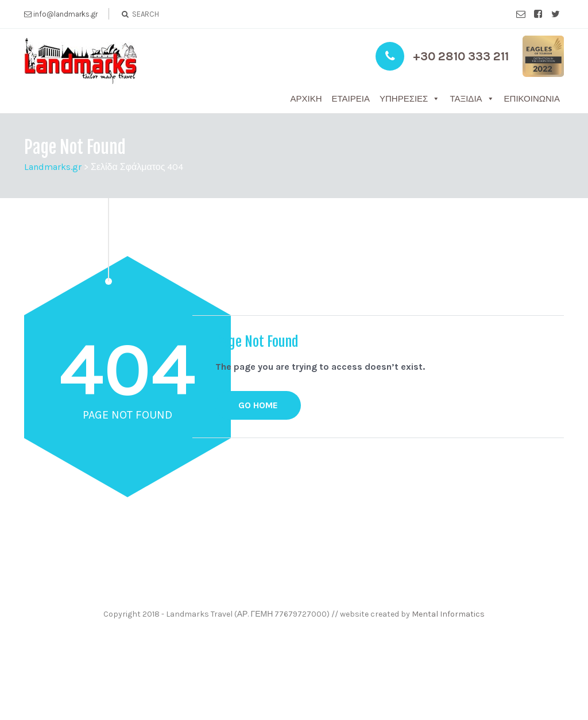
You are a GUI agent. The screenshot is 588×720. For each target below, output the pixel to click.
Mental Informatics (448, 614)
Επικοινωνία (532, 99)
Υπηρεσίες (404, 99)
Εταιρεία (351, 99)
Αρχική (306, 99)
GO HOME (258, 405)
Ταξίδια (466, 99)
